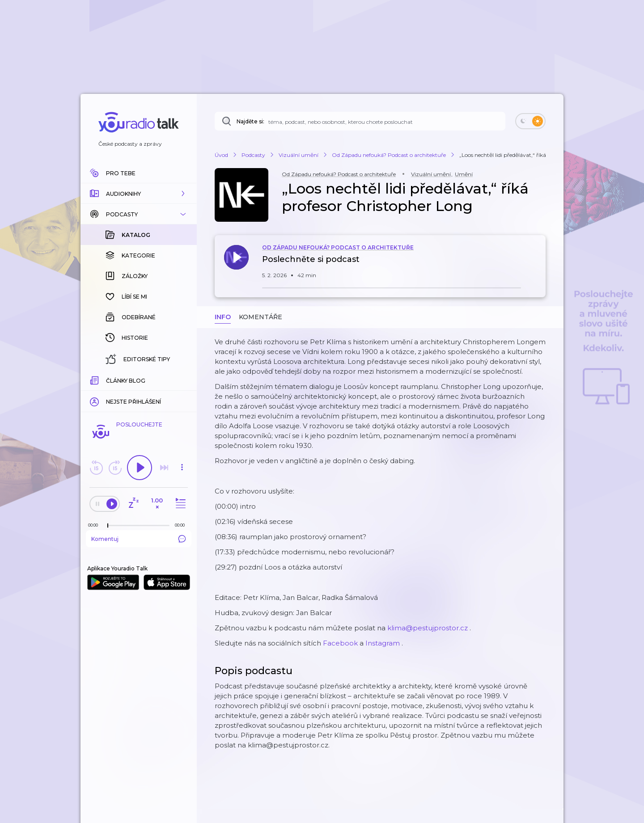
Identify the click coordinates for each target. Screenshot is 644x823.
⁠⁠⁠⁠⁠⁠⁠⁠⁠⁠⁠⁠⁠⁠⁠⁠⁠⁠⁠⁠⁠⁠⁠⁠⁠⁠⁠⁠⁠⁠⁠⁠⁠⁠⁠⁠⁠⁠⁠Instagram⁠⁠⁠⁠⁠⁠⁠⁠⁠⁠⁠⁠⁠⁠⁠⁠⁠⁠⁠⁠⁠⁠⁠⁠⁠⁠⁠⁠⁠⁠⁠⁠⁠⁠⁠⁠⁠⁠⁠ (383, 643)
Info (223, 317)
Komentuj (139, 539)
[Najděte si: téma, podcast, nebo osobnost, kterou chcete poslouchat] (360, 121)
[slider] (108, 526)
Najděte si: (250, 121)
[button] (139, 194)
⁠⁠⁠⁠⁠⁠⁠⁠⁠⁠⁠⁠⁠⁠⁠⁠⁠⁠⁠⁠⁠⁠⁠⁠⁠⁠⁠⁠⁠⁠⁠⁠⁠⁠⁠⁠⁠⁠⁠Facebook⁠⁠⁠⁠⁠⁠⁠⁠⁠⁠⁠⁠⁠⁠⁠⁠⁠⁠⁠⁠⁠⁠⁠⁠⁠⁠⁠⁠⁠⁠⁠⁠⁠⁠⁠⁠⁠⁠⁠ (340, 643)
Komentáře (261, 317)
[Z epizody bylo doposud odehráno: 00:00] (95, 525)
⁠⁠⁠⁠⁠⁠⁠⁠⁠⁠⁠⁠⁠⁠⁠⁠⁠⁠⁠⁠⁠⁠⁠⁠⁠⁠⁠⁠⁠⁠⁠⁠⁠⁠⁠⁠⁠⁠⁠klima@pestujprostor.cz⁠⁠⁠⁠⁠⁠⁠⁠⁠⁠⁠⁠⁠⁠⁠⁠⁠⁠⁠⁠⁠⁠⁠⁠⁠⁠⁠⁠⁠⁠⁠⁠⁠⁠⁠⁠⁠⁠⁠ (428, 628)
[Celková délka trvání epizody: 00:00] (182, 525)
